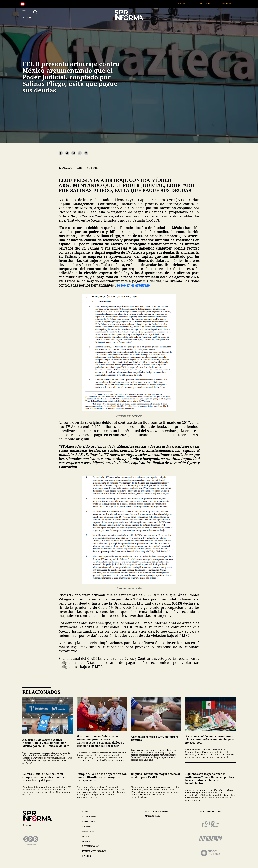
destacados (89, 822)
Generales (189, 4)
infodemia (88, 831)
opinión (86, 856)
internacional (90, 846)
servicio (87, 841)
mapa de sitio (153, 816)
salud (85, 836)
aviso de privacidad (156, 812)
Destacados (211, 4)
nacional (87, 826)
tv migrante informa (94, 851)
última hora (89, 817)
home (85, 812)
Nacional (233, 4)
